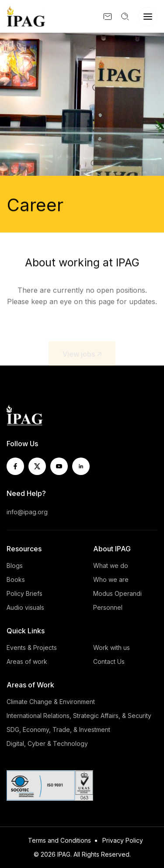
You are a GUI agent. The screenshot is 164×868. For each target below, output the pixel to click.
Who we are (111, 579)
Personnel (108, 607)
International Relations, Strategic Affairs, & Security (79, 716)
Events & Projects (32, 648)
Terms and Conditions (59, 840)
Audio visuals (25, 607)
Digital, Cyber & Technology (47, 743)
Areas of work (27, 661)
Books (16, 579)
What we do (111, 566)
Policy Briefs (24, 593)
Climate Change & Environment (51, 702)
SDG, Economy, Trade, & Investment (58, 730)
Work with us (112, 648)
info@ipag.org (27, 512)
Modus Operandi (117, 593)
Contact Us (109, 661)
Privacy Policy (123, 840)
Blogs (15, 566)
